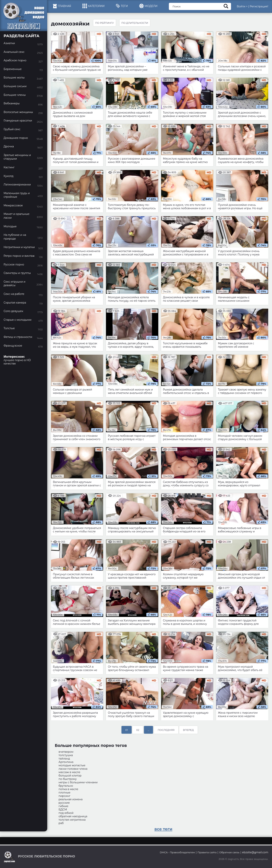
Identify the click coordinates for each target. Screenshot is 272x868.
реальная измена (71, 799)
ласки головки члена (73, 769)
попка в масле (68, 789)
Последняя (166, 730)
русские (64, 803)
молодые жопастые (72, 765)
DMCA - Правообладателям (177, 852)
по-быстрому (68, 779)
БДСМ (63, 810)
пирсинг (64, 796)
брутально (66, 786)
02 (138, 730)
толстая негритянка (72, 820)
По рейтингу (104, 23)
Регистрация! (259, 6)
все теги (163, 829)
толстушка (66, 755)
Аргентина (66, 762)
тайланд (64, 759)
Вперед (188, 730)
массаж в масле (69, 772)
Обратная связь (229, 852)
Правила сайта (207, 852)
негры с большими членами (78, 782)
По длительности (135, 23)
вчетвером (66, 752)
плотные (65, 793)
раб (61, 823)
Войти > (242, 6)
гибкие (63, 806)
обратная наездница (73, 816)
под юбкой (66, 813)
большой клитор (70, 776)
